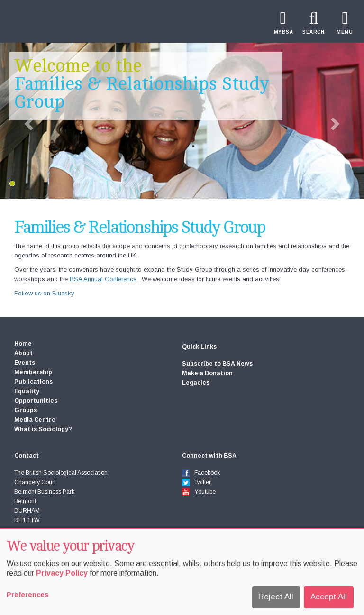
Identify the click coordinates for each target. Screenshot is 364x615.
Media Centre (35, 420)
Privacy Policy (62, 573)
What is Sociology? (43, 429)
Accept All (329, 597)
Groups (26, 410)
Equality (27, 391)
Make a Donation (207, 373)
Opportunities (36, 401)
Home (23, 344)
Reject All (276, 597)
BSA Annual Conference (103, 279)
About (23, 353)
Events (25, 363)
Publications (33, 382)
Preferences (28, 595)
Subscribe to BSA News (217, 364)
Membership (33, 372)
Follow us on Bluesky (44, 293)
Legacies (196, 383)
